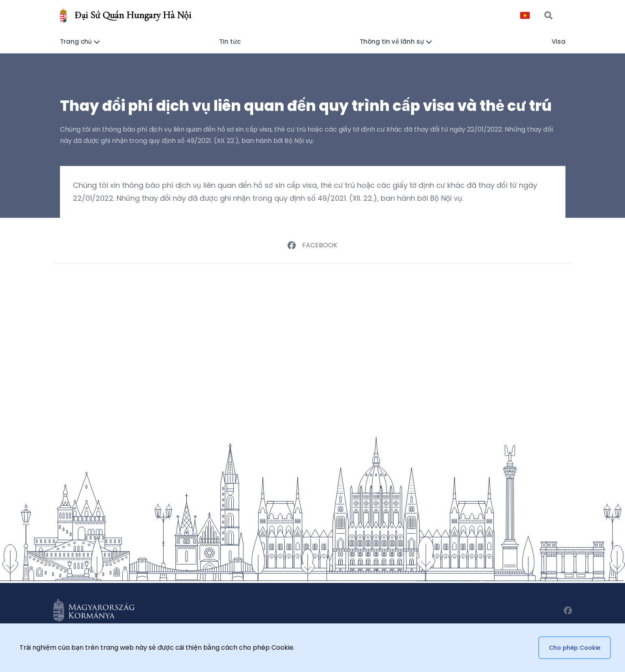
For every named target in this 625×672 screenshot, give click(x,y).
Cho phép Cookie (575, 648)
